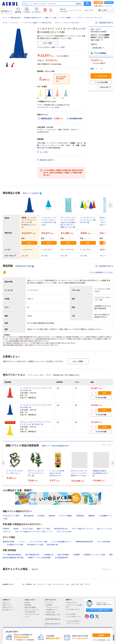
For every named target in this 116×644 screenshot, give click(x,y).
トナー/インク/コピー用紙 (38, 542)
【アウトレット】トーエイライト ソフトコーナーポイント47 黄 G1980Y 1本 (36, 423)
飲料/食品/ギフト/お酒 (35, 545)
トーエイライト (14, 23)
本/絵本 (16, 529)
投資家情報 (29, 605)
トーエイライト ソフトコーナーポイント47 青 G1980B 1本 (36, 406)
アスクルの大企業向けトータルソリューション (74, 622)
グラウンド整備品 (65, 18)
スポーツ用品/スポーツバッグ (82, 529)
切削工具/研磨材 (63, 555)
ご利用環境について (52, 610)
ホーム (5, 18)
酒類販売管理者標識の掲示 (53, 620)
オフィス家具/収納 (104, 542)
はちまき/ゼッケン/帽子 (11, 516)
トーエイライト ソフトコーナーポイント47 (88, 18)
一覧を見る (34, 569)
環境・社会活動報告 (31, 607)
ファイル (22, 542)
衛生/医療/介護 (52, 545)
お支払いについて (9, 607)
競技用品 (52, 516)
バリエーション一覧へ (36, 375)
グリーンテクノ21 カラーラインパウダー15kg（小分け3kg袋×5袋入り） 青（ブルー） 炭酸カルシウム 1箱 (68, 222)
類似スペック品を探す (32, 193)
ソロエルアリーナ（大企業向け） (74, 606)
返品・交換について (9, 610)
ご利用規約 (50, 605)
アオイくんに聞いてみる (99, 610)
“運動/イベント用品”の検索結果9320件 (55, 446)
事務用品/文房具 (15, 18)
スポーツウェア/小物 (64, 532)
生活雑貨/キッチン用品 (15, 545)
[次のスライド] (113, 463)
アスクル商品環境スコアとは (101, 273)
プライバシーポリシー (53, 607)
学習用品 (6, 529)
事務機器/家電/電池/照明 (84, 542)
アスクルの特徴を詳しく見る (101, 640)
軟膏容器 (29, 584)
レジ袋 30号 (74, 584)
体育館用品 (80, 516)
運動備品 (91, 516)
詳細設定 (79, 4)
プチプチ (87, 584)
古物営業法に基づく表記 (53, 616)
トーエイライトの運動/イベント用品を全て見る (37, 23)
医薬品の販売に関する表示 (53, 625)
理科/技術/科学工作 (61, 529)
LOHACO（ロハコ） (72, 603)
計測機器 (76, 555)
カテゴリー (6, 11)
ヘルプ (110, 6)
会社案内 (28, 603)
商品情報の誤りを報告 (24, 266)
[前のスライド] (3, 463)
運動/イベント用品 (51, 18)
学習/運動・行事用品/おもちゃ (33, 18)
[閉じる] (113, 628)
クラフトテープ (42, 584)
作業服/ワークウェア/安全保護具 (39, 558)
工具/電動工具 (48, 555)
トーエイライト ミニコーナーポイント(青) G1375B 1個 (88, 220)
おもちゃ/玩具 (28, 529)
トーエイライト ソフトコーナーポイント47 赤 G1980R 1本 (36, 389)
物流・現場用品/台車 (32, 555)
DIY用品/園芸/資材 (61, 558)
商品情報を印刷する (104, 23)
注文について (7, 603)
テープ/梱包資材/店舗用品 (12, 555)
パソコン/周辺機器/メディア (61, 542)
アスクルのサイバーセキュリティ (32, 616)
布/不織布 (41, 516)
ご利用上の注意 (51, 612)
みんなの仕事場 (71, 614)
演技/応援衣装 (29, 516)
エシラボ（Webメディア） (73, 618)
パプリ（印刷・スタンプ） (73, 611)
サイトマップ (49, 603)
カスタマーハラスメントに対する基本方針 (32, 611)
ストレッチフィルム (58, 584)
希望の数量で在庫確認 (98, 32)
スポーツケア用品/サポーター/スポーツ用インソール (34, 532)
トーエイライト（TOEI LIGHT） (70, 23)
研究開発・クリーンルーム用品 (94, 555)
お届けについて (8, 605)
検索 (87, 4)
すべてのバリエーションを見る (48, 107)
